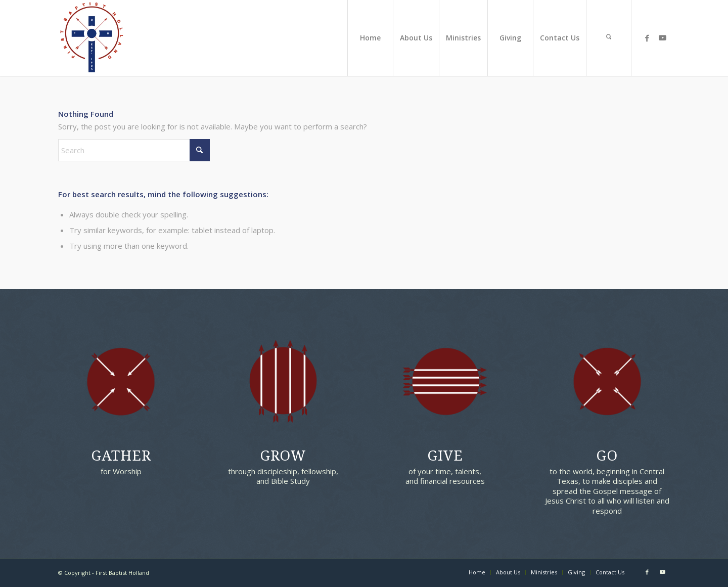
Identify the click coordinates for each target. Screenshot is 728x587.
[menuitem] (370, 38)
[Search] (609, 38)
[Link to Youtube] (662, 37)
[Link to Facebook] (647, 37)
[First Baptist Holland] (92, 38)
